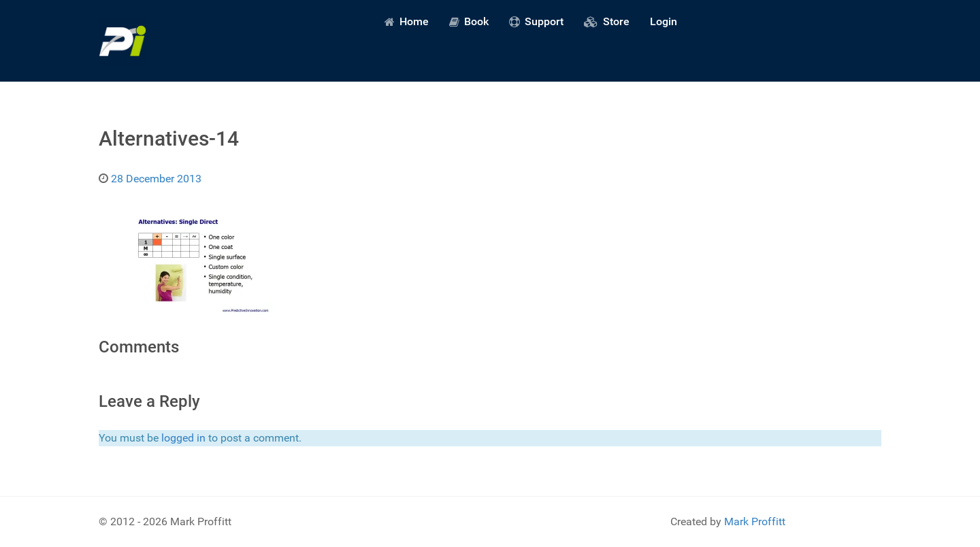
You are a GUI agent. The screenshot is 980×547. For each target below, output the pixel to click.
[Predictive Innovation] (122, 41)
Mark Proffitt (755, 521)
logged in (183, 438)
